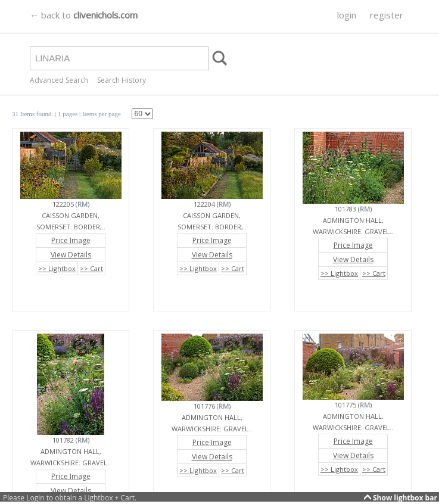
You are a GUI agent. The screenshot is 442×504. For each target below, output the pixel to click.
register (387, 15)
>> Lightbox (57, 268)
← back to (84, 15)
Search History (122, 80)
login (347, 15)
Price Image (71, 240)
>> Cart (91, 268)
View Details (71, 255)
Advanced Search (59, 80)
